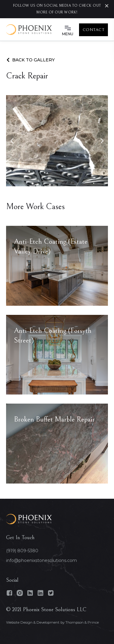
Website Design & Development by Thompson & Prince (52, 622)
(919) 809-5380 (22, 551)
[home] (29, 30)
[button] (68, 30)
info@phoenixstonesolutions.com (41, 560)
